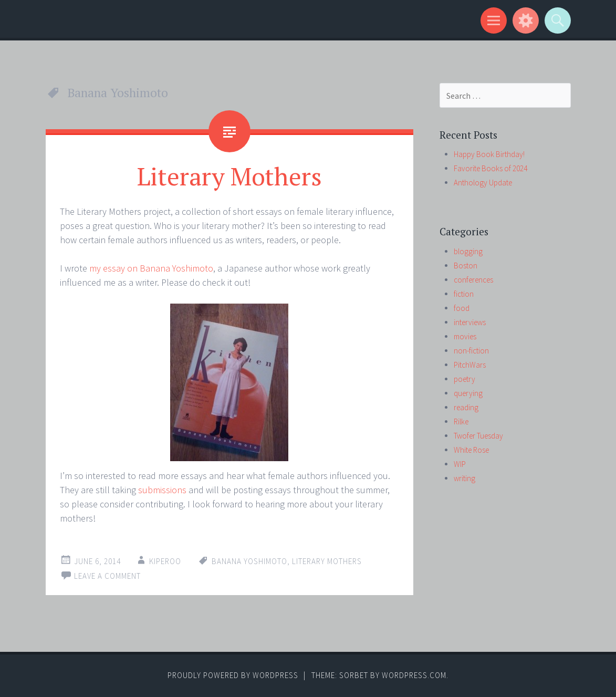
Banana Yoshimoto (249, 561)
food (462, 308)
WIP (460, 464)
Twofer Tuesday (478, 436)
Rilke (461, 422)
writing (464, 478)
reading (466, 407)
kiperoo (165, 561)
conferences (473, 280)
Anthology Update (483, 183)
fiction (464, 294)
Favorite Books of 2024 (490, 168)
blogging (468, 251)
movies (465, 336)
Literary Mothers (229, 176)
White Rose (471, 450)
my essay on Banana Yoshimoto (151, 268)
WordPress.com (414, 675)
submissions (162, 490)
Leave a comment (107, 576)
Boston (466, 266)
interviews (470, 322)
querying (468, 393)
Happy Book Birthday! (489, 154)
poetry (464, 379)
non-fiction (471, 351)
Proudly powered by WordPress (233, 675)
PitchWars (470, 365)
